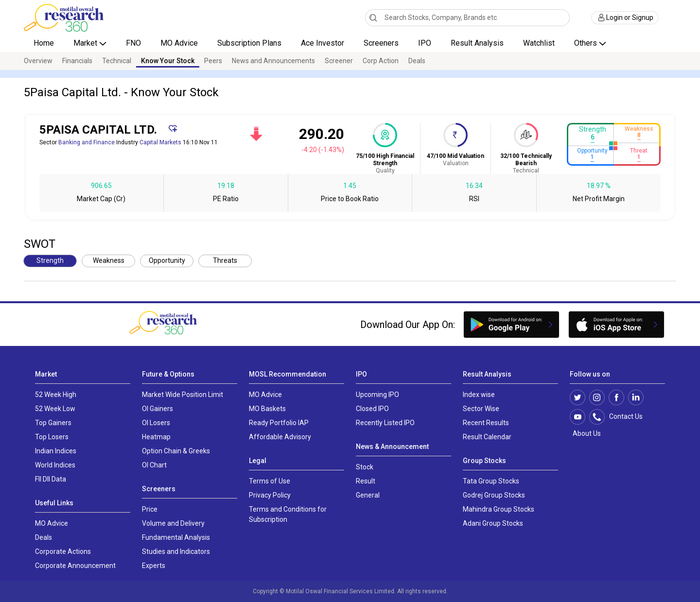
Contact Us (621, 417)
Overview (38, 61)
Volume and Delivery (173, 523)
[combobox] (467, 18)
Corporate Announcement (75, 566)
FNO (133, 43)
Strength (50, 260)
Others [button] (586, 43)
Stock (365, 467)
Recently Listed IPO (385, 423)
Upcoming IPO (377, 395)
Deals (417, 61)
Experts (154, 566)
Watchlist (539, 43)
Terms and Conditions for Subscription (288, 514)
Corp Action (381, 61)
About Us (585, 433)
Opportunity (167, 260)
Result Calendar (487, 437)
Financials (77, 61)
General (368, 495)
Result (366, 481)
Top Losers (52, 437)
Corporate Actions (63, 551)
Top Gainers (53, 423)
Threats (225, 260)
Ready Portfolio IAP (279, 423)
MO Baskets (267, 409)
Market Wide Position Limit (183, 395)
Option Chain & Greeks (176, 451)
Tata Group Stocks (491, 481)
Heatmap (156, 437)
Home (44, 43)
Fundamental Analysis (176, 537)
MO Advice (179, 43)
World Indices (55, 465)
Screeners (381, 43)
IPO (425, 43)
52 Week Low (55, 409)
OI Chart (154, 465)
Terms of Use (270, 481)
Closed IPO (372, 409)
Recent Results (486, 423)
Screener (339, 61)
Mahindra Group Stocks (499, 509)
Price (150, 509)
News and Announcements (273, 61)
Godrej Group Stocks (494, 495)
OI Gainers (157, 409)
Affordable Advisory (280, 437)
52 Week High (56, 395)
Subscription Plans (249, 43)
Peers (213, 61)
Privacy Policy (270, 495)
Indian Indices (56, 451)
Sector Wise (481, 409)
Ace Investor (323, 43)
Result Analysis (477, 43)
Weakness (109, 260)
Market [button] (86, 43)
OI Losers (156, 423)
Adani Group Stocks (493, 523)
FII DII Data (51, 479)
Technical (117, 61)
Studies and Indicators (176, 551)
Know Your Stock (168, 61)
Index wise (479, 395)
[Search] (373, 17)
